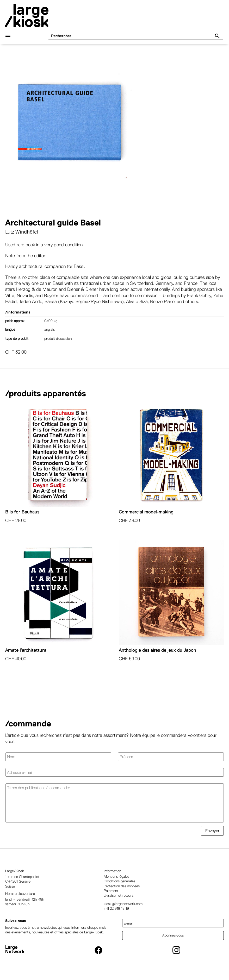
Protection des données (122, 890)
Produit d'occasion (58, 342)
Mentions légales (116, 880)
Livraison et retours (119, 899)
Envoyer (212, 835)
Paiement (111, 895)
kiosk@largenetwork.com (123, 908)
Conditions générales (119, 885)
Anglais (49, 333)
